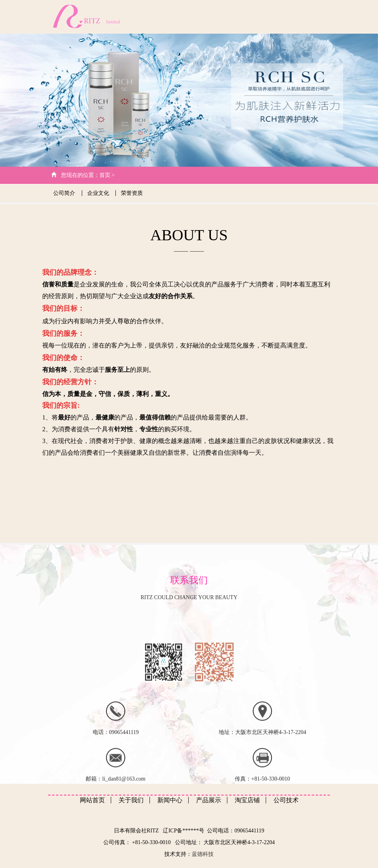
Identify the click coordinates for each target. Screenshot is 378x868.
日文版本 (318, 17)
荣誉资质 (132, 193)
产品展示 (261, 17)
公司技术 (204, 17)
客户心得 (290, 17)
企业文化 (99, 193)
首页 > (107, 175)
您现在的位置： (80, 175)
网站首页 (146, 17)
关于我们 (175, 17)
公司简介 (65, 193)
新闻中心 (233, 17)
